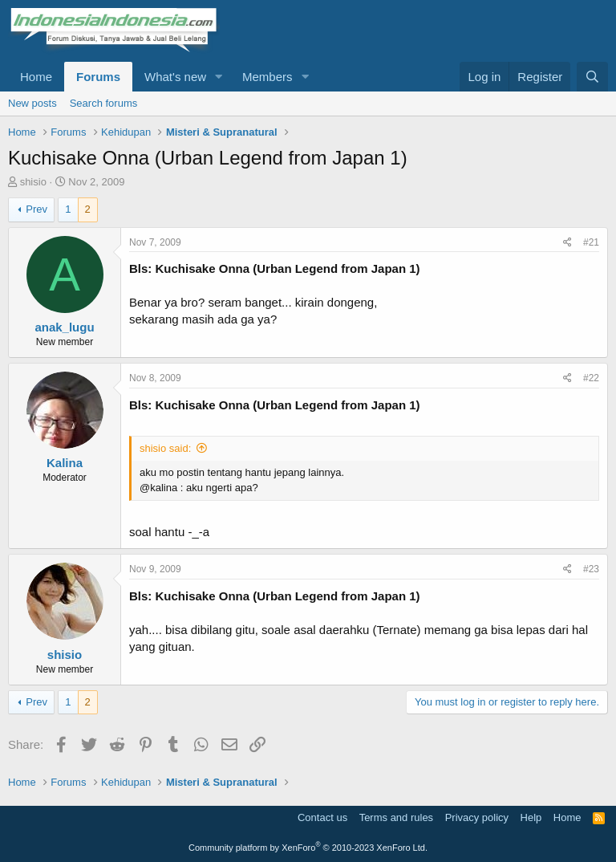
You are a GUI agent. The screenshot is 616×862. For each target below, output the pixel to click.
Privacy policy (477, 817)
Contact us (322, 817)
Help (531, 817)
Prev (36, 209)
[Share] (567, 243)
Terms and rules (396, 817)
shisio (33, 182)
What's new (175, 77)
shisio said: (165, 448)
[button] (219, 77)
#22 (591, 378)
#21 (591, 242)
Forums (98, 77)
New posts (32, 103)
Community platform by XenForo (308, 848)
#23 (591, 569)
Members (267, 77)
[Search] (592, 77)
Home (36, 77)
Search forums (104, 103)
